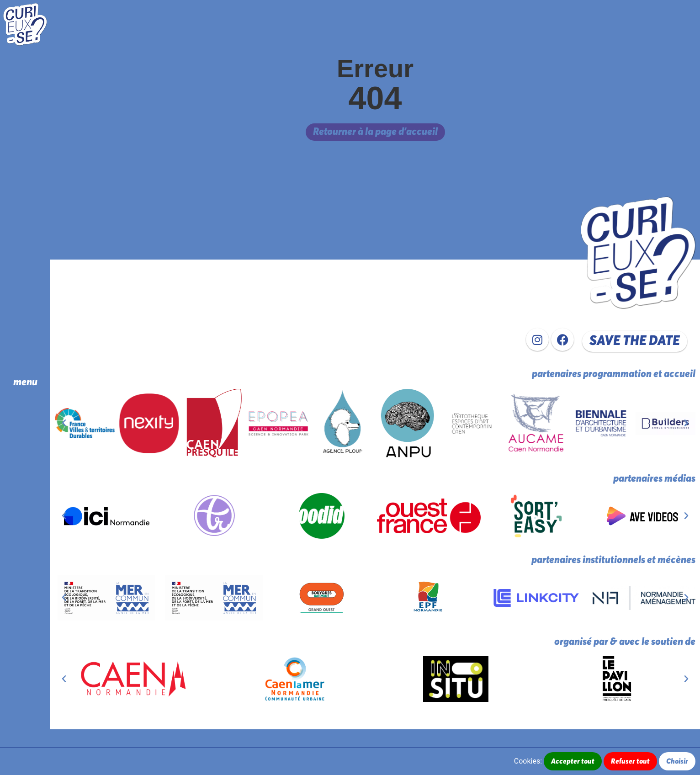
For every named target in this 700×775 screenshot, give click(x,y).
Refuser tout (630, 761)
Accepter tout (573, 761)
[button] (635, 341)
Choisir (677, 761)
